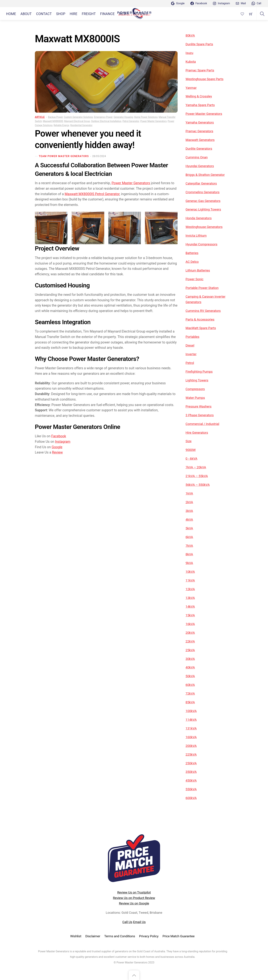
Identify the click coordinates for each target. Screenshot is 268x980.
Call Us (127, 922)
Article (40, 117)
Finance (107, 14)
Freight (89, 14)
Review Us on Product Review (134, 898)
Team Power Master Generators (64, 156)
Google (57, 447)
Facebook (59, 436)
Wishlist (76, 936)
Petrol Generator (131, 121)
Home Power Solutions (146, 117)
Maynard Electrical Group (77, 121)
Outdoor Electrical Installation (106, 121)
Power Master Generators (153, 121)
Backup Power (55, 117)
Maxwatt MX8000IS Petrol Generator (92, 194)
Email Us (139, 922)
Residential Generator (81, 125)
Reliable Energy (61, 125)
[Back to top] (134, 975)
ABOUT (26, 14)
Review (58, 452)
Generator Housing (123, 117)
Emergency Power (103, 117)
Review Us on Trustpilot (134, 893)
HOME (11, 14)
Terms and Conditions (120, 936)
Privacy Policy (149, 936)
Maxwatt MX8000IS (53, 121)
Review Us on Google (134, 903)
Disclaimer (93, 936)
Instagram (63, 442)
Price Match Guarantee (179, 936)
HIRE (74, 14)
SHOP (61, 14)
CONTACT (44, 14)
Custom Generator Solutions (78, 117)
